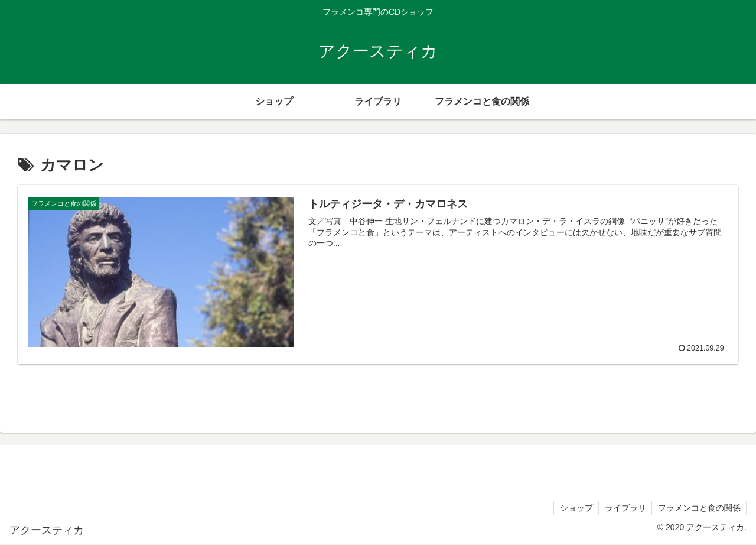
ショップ (575, 508)
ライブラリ (624, 508)
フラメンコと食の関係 (699, 508)
